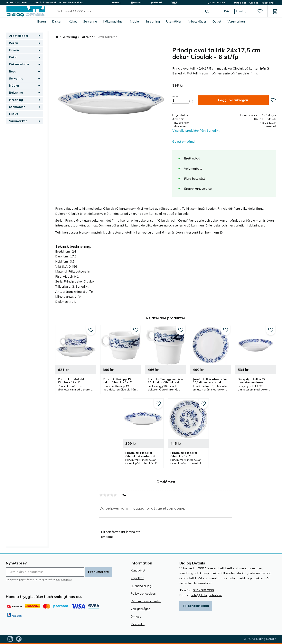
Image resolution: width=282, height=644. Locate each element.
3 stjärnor (108, 495)
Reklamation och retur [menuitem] (146, 601)
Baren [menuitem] (42, 21)
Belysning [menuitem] (16, 93)
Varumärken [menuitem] (236, 21)
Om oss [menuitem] (254, 3)
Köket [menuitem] (73, 21)
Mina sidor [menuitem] (240, 3)
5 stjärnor (115, 495)
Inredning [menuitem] (153, 21)
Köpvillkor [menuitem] (137, 578)
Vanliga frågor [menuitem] (140, 609)
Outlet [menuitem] (217, 21)
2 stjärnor (105, 495)
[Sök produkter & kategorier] (129, 11)
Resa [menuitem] (13, 71)
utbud (196, 158)
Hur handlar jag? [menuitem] (142, 586)
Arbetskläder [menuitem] (197, 21)
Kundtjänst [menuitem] (268, 3)
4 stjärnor (112, 495)
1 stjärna (101, 495)
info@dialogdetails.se (207, 595)
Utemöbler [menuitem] (174, 21)
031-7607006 (203, 590)
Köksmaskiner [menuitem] (113, 21)
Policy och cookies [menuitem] (143, 594)
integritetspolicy (64, 580)
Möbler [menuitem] (135, 21)
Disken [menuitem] (57, 21)
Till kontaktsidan (196, 606)
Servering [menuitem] (90, 21)
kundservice (203, 188)
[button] (260, 11)
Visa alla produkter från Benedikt (196, 130)
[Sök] (207, 11)
